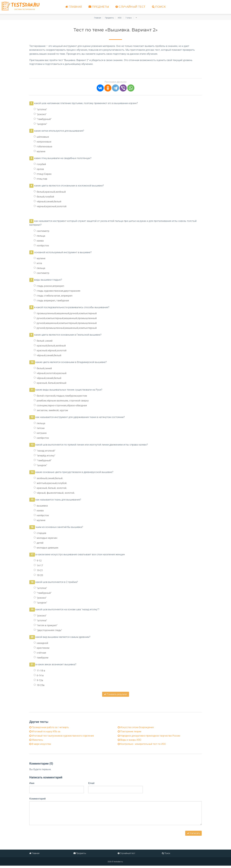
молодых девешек (46, 548)
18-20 (38, 575)
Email (91, 785)
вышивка (41, 506)
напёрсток (41, 438)
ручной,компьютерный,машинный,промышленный (65, 318)
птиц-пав (40, 179)
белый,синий (43, 368)
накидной (41, 643)
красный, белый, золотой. (50, 488)
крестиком (42, 648)
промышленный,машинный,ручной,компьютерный (65, 313)
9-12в (38, 680)
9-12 (38, 561)
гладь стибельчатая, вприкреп (53, 295)
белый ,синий (43, 341)
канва (39, 241)
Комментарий (37, 801)
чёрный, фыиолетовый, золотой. (54, 493)
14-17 (38, 565)
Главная (74, 7)
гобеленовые (43, 146)
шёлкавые (41, 137)
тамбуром (41, 658)
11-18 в (39, 671)
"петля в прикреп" (46, 625)
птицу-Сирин (43, 174)
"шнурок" (40, 124)
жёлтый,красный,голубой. (50, 483)
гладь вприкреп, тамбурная (51, 300)
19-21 (38, 570)
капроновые (43, 142)
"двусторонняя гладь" (48, 630)
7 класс (130, 18)
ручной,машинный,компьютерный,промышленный (65, 323)
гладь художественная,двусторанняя (57, 291)
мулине (40, 151)
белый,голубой (44, 197)
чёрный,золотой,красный (50, 373)
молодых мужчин (46, 538)
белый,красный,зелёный (50, 192)
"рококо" (40, 114)
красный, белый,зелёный (50, 383)
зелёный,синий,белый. (48, 478)
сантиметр (41, 231)
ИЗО (120, 18)
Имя (32, 785)
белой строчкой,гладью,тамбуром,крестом (60, 396)
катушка (40, 433)
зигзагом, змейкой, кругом (51, 410)
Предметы (99, 7)
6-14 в (39, 675)
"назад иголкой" (45, 451)
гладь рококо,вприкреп (49, 286)
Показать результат (116, 694)
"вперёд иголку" (44, 456)
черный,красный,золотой (50, 206)
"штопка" (40, 109)
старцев (40, 533)
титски (39, 428)
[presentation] (52, 834)
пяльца (39, 236)
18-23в (39, 685)
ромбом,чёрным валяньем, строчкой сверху (61, 401)
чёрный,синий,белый (48, 201)
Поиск (159, 7)
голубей (40, 164)
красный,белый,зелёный (50, 346)
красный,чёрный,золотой (50, 350)
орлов (39, 169)
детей (39, 543)
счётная (40, 653)
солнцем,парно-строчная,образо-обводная (60, 405)
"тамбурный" (43, 119)
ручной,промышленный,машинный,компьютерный (65, 328)
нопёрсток (41, 246)
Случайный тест (130, 7)
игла (38, 263)
